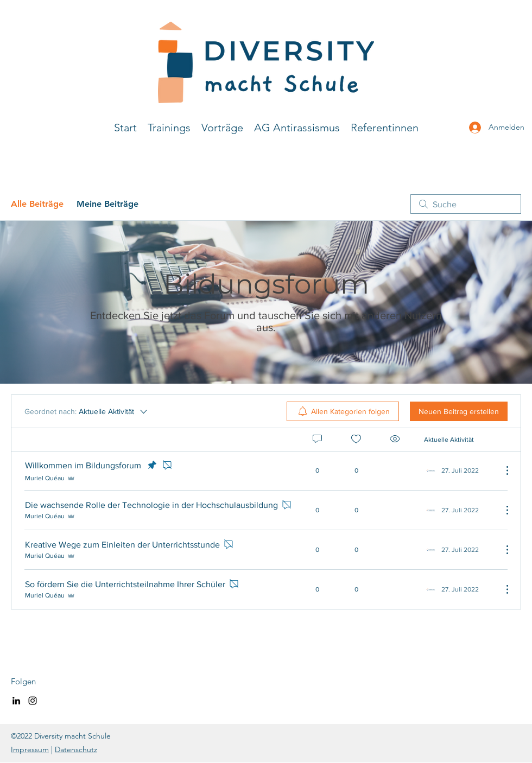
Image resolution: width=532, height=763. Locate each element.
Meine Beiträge (107, 204)
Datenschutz (76, 749)
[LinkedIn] (16, 701)
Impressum (30, 749)
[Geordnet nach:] (87, 411)
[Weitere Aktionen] (502, 470)
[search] (466, 204)
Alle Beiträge (37, 204)
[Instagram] (33, 701)
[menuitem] (343, 411)
